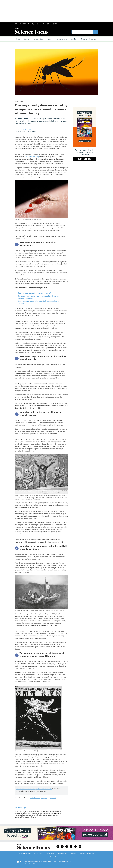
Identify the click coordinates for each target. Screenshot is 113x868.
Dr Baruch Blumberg (32, 157)
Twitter (32, 798)
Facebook (37, 798)
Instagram (44, 798)
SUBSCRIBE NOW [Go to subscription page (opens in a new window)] (85, 159)
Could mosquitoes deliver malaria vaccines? (34, 293)
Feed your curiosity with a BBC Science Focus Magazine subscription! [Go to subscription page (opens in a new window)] (85, 152)
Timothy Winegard (21, 808)
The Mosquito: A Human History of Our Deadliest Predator (34, 789)
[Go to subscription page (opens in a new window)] (85, 147)
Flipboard (53, 798)
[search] (96, 32)
